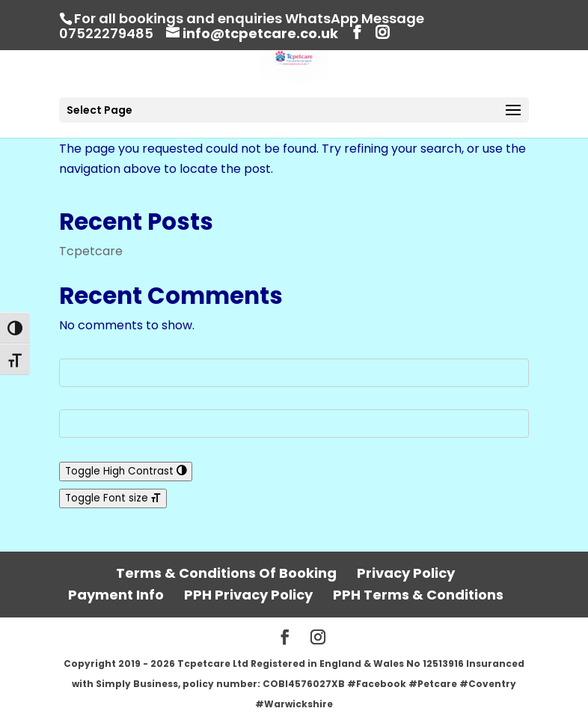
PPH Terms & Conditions (418, 595)
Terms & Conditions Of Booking (226, 573)
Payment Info (116, 595)
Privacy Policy (406, 573)
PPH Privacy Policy (248, 595)
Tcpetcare (91, 251)
